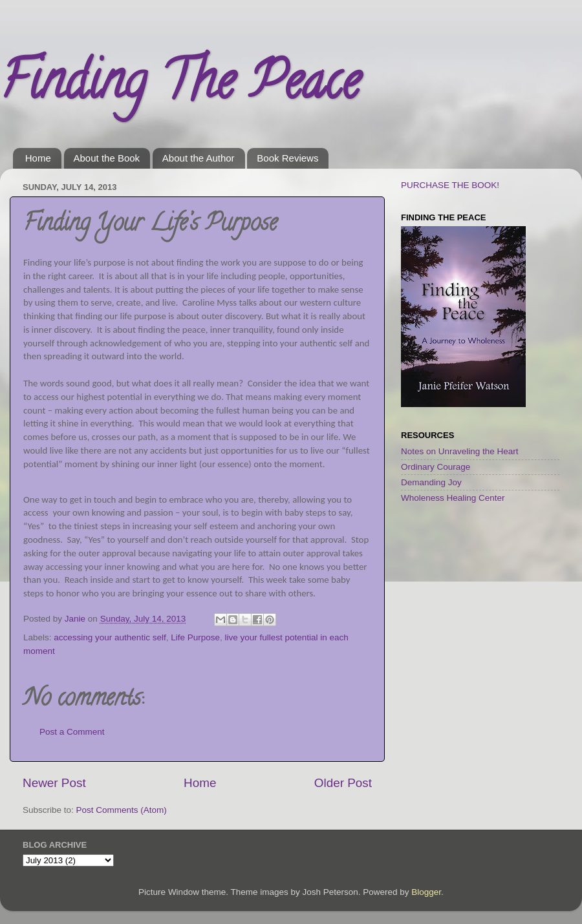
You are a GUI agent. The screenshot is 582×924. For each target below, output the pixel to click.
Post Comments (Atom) (122, 810)
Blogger (426, 892)
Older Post (343, 783)
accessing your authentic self (110, 637)
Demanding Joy (431, 482)
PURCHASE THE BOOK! (450, 185)
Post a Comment (72, 732)
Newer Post (54, 783)
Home (38, 158)
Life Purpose (195, 637)
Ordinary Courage (436, 467)
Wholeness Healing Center (453, 498)
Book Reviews (287, 158)
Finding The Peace (180, 87)
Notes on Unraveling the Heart (460, 451)
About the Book (107, 158)
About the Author (199, 158)
